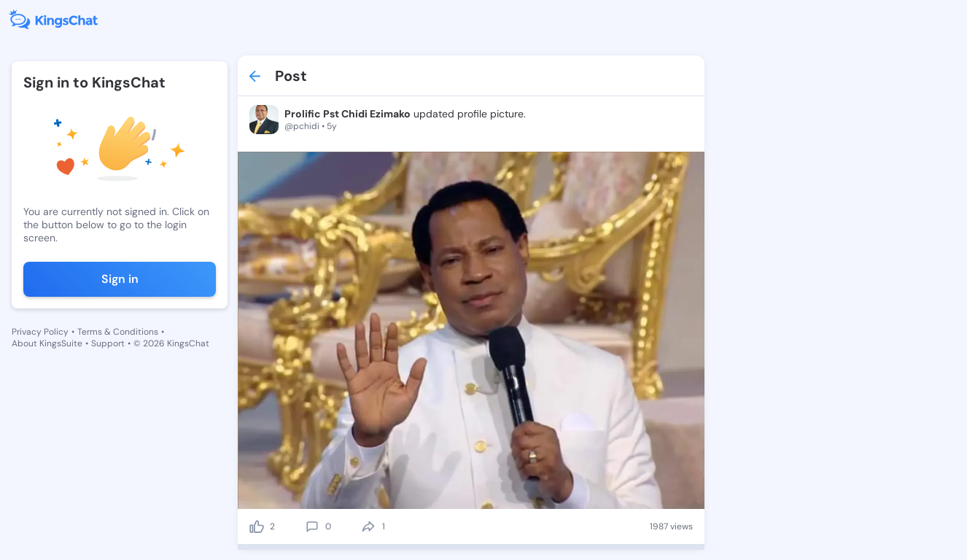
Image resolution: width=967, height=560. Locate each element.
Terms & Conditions (118, 332)
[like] (257, 526)
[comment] (312, 526)
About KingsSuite (47, 343)
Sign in (120, 279)
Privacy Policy (40, 332)
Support (108, 343)
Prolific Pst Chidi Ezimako (347, 114)
